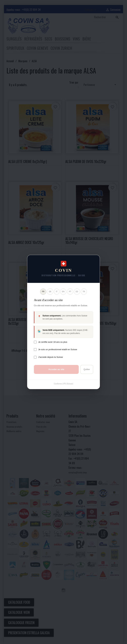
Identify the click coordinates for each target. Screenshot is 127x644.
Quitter (87, 369)
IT (57, 291)
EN (63, 291)
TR (84, 291)
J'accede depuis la (51, 357)
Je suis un (58, 349)
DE (50, 291)
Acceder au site (56, 369)
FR (43, 291)
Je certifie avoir (53, 342)
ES (77, 291)
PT (70, 291)
